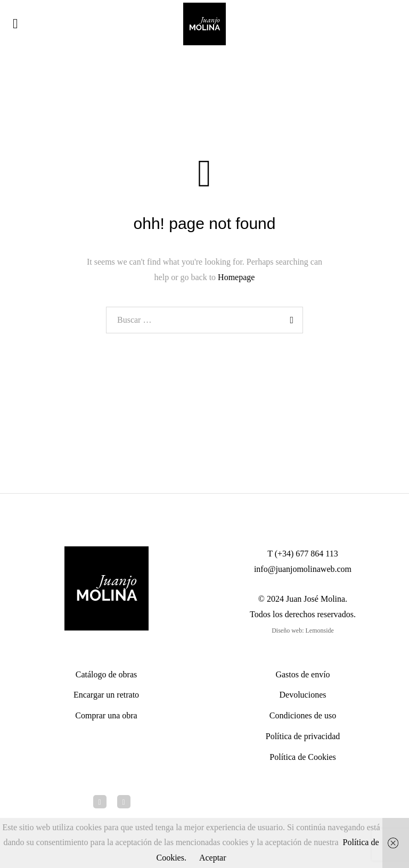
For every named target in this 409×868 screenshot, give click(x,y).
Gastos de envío (302, 674)
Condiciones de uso (303, 715)
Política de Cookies (302, 757)
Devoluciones (303, 695)
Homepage (236, 277)
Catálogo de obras (107, 674)
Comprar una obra (106, 715)
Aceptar (213, 858)
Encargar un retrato (106, 695)
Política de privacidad (303, 736)
